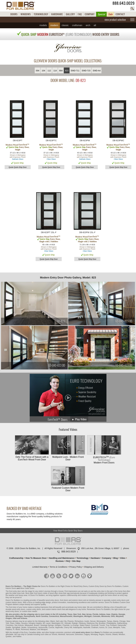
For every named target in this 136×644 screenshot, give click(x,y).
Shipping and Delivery (94, 567)
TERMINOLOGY (41, 14)
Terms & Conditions (58, 567)
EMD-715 (86, 71)
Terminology (82, 558)
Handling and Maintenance (62, 558)
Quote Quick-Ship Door (18, 167)
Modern (54, 25)
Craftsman (77, 25)
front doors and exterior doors (71, 600)
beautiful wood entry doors (49, 600)
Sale (110, 14)
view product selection (115, 20)
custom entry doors (118, 600)
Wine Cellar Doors (27, 588)
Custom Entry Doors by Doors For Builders (105, 586)
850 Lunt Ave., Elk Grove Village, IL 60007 (100, 548)
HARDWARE (57, 14)
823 (67, 71)
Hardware (95, 558)
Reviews (60, 561)
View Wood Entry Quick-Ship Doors (68, 531)
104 (43, 71)
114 (55, 71)
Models (43, 25)
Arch (88, 25)
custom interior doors (14, 602)
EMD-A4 (97, 71)
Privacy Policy (76, 567)
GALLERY (70, 14)
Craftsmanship (16, 558)
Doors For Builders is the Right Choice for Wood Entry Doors (64, 586)
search (132, 9)
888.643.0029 (124, 3)
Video (123, 558)
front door (13, 607)
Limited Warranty (40, 567)
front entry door (15, 591)
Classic (65, 25)
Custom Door (125, 602)
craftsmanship (72, 595)
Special (101, 14)
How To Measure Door (36, 558)
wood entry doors (19, 609)
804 (61, 71)
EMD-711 (75, 71)
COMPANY (90, 14)
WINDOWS (26, 14)
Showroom (71, 548)
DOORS (14, 14)
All (95, 25)
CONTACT (120, 14)
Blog (116, 558)
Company (107, 558)
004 (38, 71)
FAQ (80, 14)
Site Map (76, 561)
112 (49, 71)
